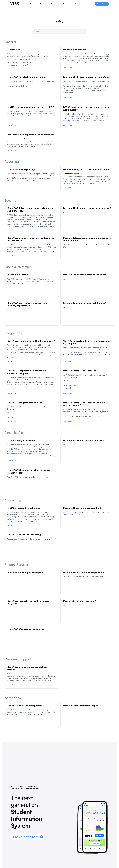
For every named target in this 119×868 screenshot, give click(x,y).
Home (32, 4)
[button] (55, 4)
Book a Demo (102, 4)
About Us (43, 4)
